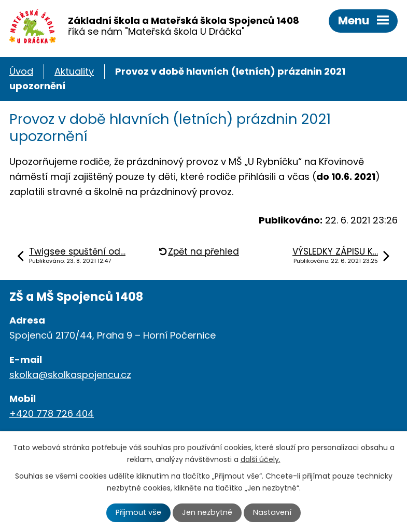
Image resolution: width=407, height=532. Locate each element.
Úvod (21, 71)
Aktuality (74, 71)
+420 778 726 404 (52, 414)
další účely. (261, 459)
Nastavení (272, 512)
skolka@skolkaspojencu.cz (70, 375)
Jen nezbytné (207, 512)
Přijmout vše (138, 512)
